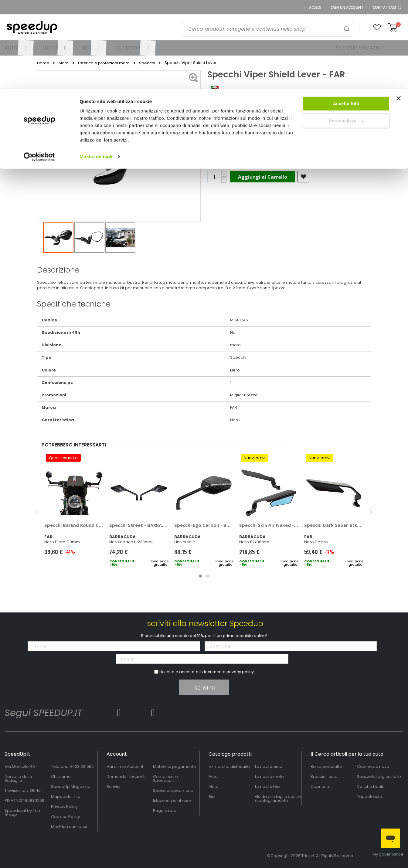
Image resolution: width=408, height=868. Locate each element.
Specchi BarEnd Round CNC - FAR (74, 525)
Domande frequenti (126, 776)
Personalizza (346, 32)
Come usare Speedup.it (165, 778)
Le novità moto (269, 776)
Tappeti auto (370, 797)
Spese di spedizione (173, 790)
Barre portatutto (326, 766)
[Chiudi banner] (399, 12)
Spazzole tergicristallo (379, 776)
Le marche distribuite (229, 766)
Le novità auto (269, 766)
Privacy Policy (64, 807)
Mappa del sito (66, 797)
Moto (214, 787)
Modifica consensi (69, 827)
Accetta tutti (346, 15)
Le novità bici (268, 787)
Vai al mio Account (125, 766)
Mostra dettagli (96, 68)
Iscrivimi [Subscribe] (204, 687)
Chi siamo (61, 776)
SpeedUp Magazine (71, 787)
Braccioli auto (324, 776)
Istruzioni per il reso (172, 800)
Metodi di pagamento (175, 766)
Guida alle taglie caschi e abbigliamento (278, 798)
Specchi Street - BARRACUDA (139, 525)
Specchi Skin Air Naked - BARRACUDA (269, 525)
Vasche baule (371, 787)
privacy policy (240, 672)
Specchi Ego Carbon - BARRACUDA (204, 525)
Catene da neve (373, 766)
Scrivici (113, 787)
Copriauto (321, 787)
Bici (212, 797)
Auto (213, 776)
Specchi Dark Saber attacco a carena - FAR (334, 525)
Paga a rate (165, 810)
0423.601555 (82, 766)
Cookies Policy (65, 817)
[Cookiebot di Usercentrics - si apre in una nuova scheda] (39, 68)
